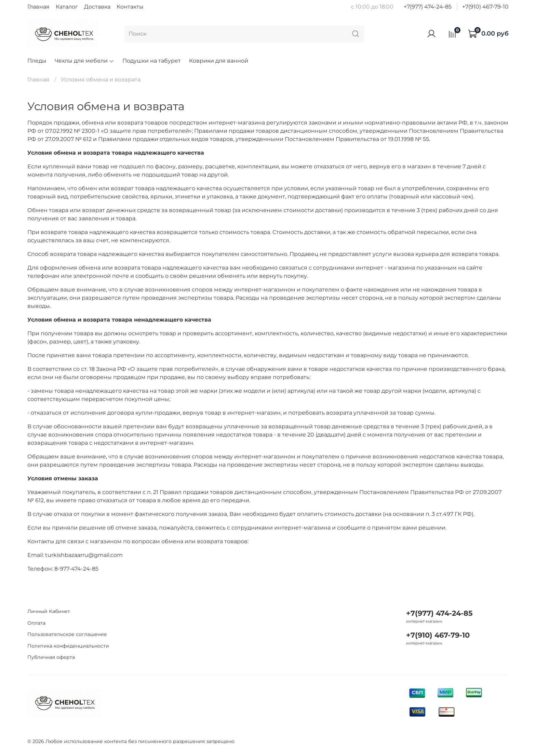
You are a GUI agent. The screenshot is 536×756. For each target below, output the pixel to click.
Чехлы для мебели (84, 61)
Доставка (97, 7)
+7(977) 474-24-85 (428, 7)
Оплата (36, 623)
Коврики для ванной (219, 61)
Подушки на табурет (152, 61)
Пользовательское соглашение (67, 634)
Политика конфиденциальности (68, 646)
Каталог (67, 7)
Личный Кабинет (49, 611)
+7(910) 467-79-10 (485, 7)
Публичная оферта (51, 657)
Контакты (130, 7)
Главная (38, 7)
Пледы (37, 61)
